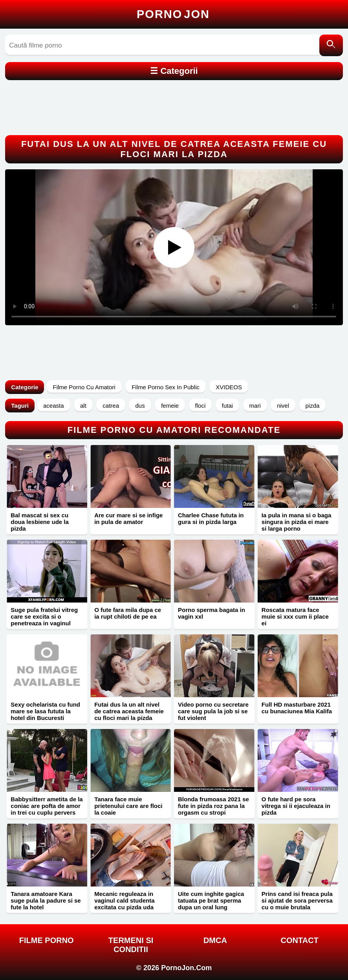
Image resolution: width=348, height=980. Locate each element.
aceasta (54, 406)
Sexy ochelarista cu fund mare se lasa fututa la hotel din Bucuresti (45, 711)
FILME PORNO (47, 940)
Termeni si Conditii (131, 945)
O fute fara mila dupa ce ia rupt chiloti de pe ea (128, 613)
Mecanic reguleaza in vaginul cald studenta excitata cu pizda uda (124, 900)
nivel (283, 406)
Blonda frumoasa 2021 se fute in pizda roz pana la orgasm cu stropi (213, 806)
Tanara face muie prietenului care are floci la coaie (128, 806)
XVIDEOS (229, 387)
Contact (300, 940)
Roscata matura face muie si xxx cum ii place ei (295, 616)
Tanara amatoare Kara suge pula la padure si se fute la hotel (46, 900)
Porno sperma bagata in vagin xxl (212, 613)
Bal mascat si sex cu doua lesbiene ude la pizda (40, 522)
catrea (111, 406)
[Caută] (331, 45)
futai (227, 406)
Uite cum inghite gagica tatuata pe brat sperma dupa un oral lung (211, 900)
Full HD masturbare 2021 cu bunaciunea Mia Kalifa (297, 708)
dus (140, 406)
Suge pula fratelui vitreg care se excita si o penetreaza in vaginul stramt (44, 620)
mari (255, 406)
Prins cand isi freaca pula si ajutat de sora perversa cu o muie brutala (297, 900)
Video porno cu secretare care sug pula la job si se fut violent (213, 711)
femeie (170, 406)
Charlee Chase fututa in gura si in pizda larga (211, 518)
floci (201, 406)
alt (83, 406)
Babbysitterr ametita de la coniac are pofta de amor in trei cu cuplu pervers (47, 806)
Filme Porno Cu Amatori (84, 387)
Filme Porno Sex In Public (166, 387)
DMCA (215, 940)
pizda (313, 406)
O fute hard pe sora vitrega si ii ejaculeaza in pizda (296, 806)
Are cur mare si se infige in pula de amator (128, 518)
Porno (173, 14)
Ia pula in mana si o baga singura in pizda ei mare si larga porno (297, 522)
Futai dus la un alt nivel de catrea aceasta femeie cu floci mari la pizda (129, 711)
